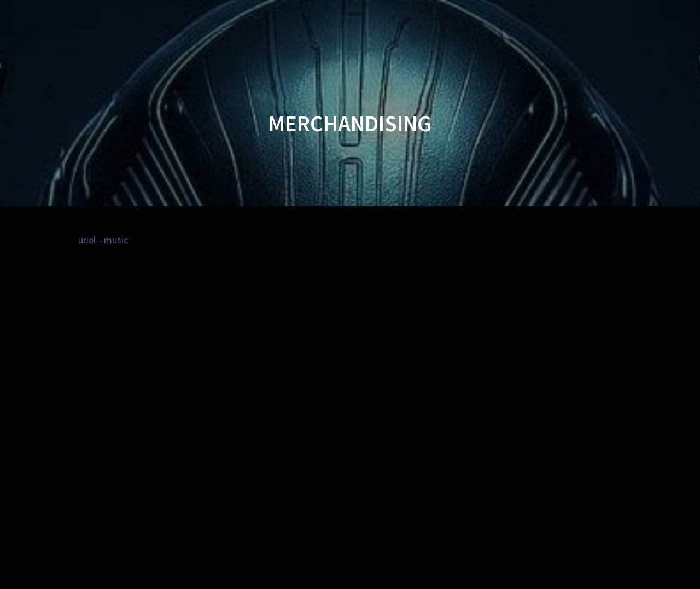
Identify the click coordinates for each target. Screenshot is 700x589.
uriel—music (103, 240)
